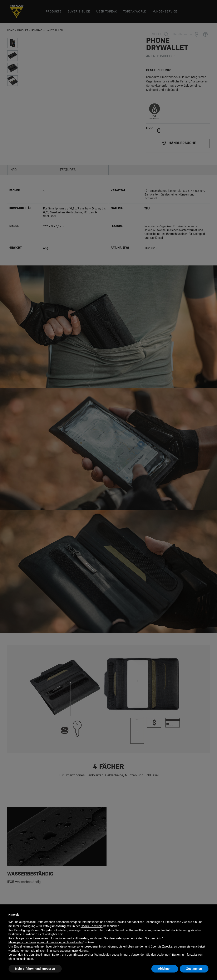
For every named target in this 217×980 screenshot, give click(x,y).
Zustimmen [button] (194, 969)
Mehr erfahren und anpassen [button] (35, 969)
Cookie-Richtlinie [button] (92, 926)
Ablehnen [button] (165, 969)
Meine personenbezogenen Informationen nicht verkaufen (46, 942)
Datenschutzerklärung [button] (74, 951)
